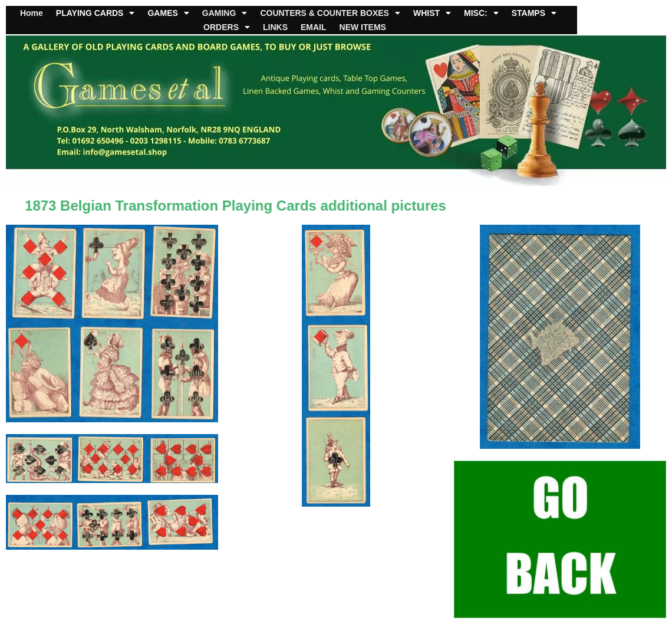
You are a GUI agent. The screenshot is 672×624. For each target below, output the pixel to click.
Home (32, 13)
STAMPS (534, 13)
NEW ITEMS (363, 27)
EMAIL (314, 27)
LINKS (275, 27)
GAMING (225, 13)
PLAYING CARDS (95, 13)
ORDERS (227, 27)
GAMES (168, 13)
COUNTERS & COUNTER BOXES (330, 13)
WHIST (432, 13)
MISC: (481, 13)
